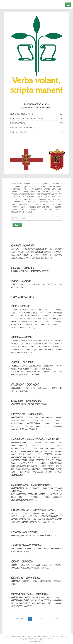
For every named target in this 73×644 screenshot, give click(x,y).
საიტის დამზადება (44, 635)
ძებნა (17, 225)
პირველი (19, 619)
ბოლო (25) (53, 619)
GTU (42, 641)
